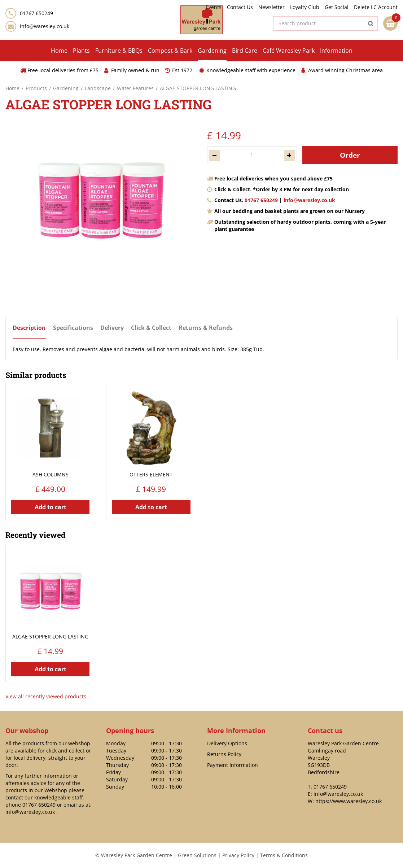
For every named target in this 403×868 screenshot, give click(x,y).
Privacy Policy (238, 855)
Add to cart (51, 507)
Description (29, 328)
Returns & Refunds (206, 328)
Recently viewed (35, 535)
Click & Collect (151, 328)
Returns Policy (224, 754)
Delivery (112, 328)
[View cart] (390, 23)
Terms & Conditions (284, 855)
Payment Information (233, 765)
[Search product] (325, 23)
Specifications (73, 328)
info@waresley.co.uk (45, 26)
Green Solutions (197, 855)
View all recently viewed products (46, 696)
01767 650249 (261, 200)
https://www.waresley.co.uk (349, 801)
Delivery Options (227, 743)
